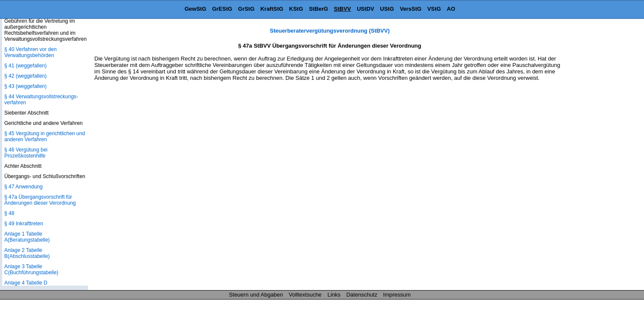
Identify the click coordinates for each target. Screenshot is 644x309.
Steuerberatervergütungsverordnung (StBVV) (330, 31)
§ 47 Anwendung (23, 187)
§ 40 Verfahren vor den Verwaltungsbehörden (30, 52)
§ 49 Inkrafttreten (24, 224)
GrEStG (222, 9)
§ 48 (9, 213)
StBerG (318, 9)
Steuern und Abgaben (256, 295)
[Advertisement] (601, 156)
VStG (434, 9)
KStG (296, 9)
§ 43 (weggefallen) (26, 86)
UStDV (365, 9)
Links (334, 295)
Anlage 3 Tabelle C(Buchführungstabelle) (31, 270)
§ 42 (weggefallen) (26, 76)
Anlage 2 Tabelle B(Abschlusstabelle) (27, 253)
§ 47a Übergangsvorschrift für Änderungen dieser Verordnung (40, 200)
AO (451, 9)
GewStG (195, 9)
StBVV (343, 9)
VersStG (411, 9)
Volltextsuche (305, 295)
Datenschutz (362, 295)
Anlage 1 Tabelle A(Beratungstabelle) (27, 237)
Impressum (397, 295)
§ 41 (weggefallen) (26, 66)
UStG (387, 9)
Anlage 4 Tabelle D (26, 283)
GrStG (246, 9)
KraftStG (272, 9)
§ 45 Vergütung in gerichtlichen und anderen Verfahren (45, 136)
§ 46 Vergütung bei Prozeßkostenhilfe (26, 153)
